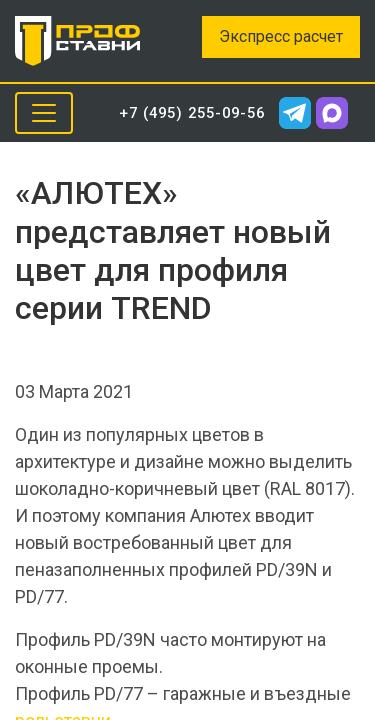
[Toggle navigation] (44, 113)
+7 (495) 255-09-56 (192, 113)
